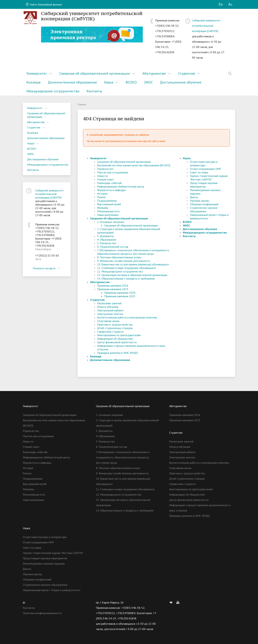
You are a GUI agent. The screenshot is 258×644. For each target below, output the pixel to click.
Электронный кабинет (111, 310)
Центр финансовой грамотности (117, 342)
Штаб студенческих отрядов (115, 328)
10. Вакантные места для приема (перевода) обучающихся (133, 264)
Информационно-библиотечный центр (121, 186)
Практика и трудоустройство (115, 324)
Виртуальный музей (109, 204)
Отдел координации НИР (205, 169)
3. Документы (105, 236)
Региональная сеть (108, 211)
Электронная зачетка (110, 314)
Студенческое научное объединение (204, 209)
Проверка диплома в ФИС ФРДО (117, 353)
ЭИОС (148, 82)
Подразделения (107, 201)
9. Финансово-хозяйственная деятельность (124, 261)
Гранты (194, 197)
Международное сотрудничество (53, 91)
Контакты (94, 91)
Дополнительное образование (72, 82)
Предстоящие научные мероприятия (204, 185)
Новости (102, 176)
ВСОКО (131, 82)
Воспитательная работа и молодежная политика (127, 317)
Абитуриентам (154, 73)
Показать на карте (47, 268)
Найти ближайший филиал (44, 4)
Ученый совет (106, 179)
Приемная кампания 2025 (113, 289)
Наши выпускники (108, 215)
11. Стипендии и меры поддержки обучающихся (126, 268)
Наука (109, 82)
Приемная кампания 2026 (113, 286)
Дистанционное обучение (181, 82)
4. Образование (107, 240)
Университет (37, 73)
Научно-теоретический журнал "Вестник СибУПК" (209, 178)
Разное (101, 197)
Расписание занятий (109, 303)
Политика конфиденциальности (42, 613)
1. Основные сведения (111, 222)
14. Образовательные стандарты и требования (126, 278)
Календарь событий (109, 183)
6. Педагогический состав (113, 247)
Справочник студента (110, 332)
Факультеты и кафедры (111, 190)
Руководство (105, 169)
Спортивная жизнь (108, 321)
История (102, 194)
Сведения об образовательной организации (95, 73)
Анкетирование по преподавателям (119, 335)
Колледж (34, 82)
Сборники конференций (204, 204)
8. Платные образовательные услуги (119, 257)
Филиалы (103, 208)
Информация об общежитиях (115, 339)
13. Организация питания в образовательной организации (132, 275)
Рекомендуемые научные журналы (44, 563)
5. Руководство (107, 243)
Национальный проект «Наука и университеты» (52, 590)
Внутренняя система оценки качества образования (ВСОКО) (134, 165)
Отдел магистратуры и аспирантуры (204, 163)
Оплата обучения (108, 307)
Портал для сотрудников (113, 172)
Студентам (187, 73)
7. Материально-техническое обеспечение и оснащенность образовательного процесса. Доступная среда (133, 252)
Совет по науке (199, 172)
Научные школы (200, 201)
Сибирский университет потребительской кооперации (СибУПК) (206, 26)
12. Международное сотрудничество (120, 271)
